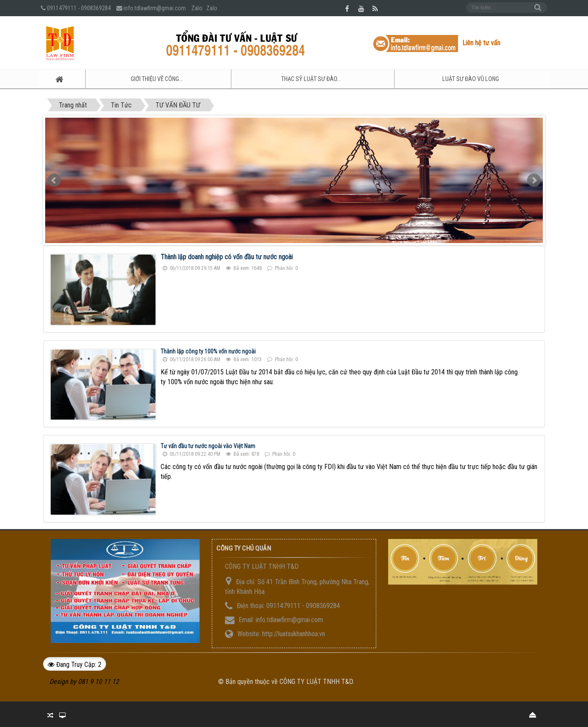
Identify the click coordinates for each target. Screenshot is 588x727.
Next (534, 180)
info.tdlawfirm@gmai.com (155, 8)
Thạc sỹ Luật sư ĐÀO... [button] (303, 79)
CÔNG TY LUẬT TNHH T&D (316, 681)
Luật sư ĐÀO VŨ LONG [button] (469, 79)
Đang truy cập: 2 (75, 664)
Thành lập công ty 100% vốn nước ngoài (208, 350)
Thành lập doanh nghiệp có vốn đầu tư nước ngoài (227, 256)
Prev (54, 180)
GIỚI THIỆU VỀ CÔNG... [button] (143, 79)
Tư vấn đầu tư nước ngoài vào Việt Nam (208, 446)
